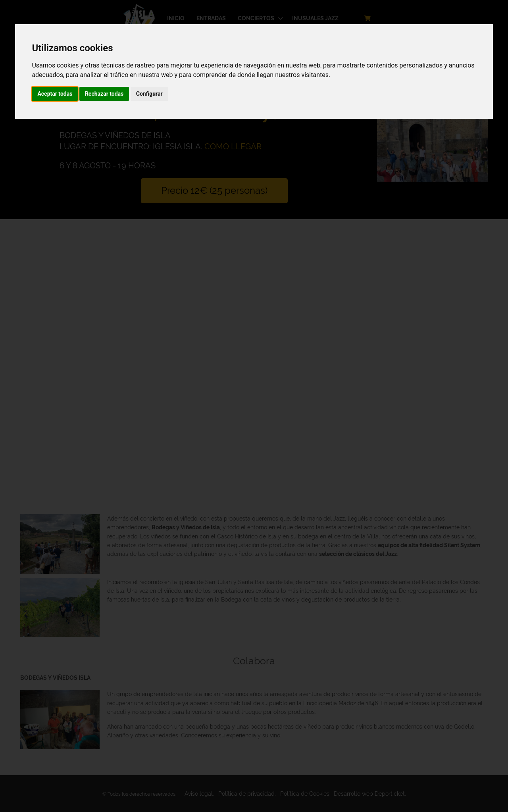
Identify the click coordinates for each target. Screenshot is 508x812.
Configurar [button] (149, 94)
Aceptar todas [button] (55, 94)
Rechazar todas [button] (104, 94)
